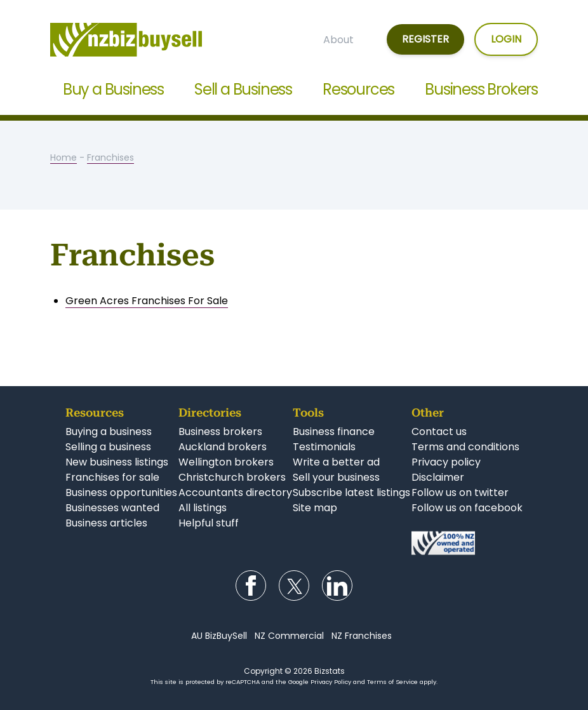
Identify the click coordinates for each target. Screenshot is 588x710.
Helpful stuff (209, 523)
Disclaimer (438, 477)
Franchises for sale (112, 477)
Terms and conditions (465, 447)
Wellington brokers (226, 462)
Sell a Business (243, 89)
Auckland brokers (223, 447)
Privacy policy (446, 462)
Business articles (106, 523)
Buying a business (109, 432)
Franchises (110, 157)
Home (63, 157)
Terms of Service (392, 682)
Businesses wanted (112, 508)
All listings (203, 508)
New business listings (117, 462)
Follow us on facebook (467, 508)
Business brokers (220, 432)
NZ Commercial (289, 636)
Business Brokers (481, 89)
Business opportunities (121, 492)
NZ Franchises (362, 636)
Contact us (439, 432)
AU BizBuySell (219, 636)
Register (425, 39)
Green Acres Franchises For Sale (147, 301)
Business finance (334, 432)
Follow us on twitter (460, 492)
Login (506, 39)
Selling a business (108, 447)
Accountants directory (235, 492)
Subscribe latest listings (351, 492)
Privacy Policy (331, 682)
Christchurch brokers (232, 477)
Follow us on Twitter (294, 586)
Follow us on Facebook (251, 586)
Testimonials (324, 447)
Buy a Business (113, 89)
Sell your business (336, 477)
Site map (315, 508)
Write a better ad (336, 462)
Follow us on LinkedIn (337, 586)
